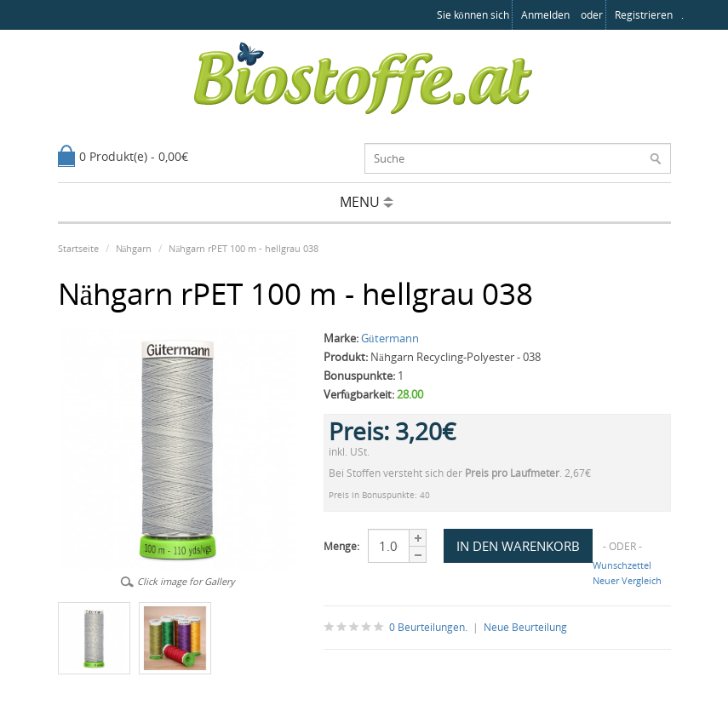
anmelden (545, 15)
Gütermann (390, 338)
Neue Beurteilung (525, 627)
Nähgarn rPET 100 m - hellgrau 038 (244, 248)
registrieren (644, 15)
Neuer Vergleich (627, 580)
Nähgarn (134, 248)
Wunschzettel (622, 565)
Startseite (78, 248)
